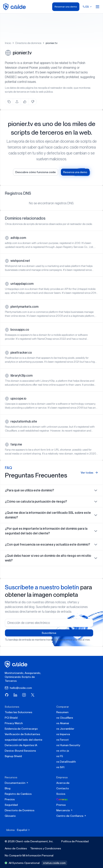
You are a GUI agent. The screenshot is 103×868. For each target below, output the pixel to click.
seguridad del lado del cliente (24, 740)
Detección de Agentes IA (21, 745)
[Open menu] (97, 7)
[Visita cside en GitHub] (7, 695)
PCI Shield (11, 718)
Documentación (17, 783)
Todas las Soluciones (19, 712)
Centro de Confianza (71, 816)
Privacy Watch (14, 723)
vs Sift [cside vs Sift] (60, 767)
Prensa (61, 805)
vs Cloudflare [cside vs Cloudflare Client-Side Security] (65, 718)
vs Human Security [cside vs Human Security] (68, 745)
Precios (10, 799)
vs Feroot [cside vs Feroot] (63, 740)
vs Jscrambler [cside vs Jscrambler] (65, 729)
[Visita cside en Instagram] (24, 695)
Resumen (62, 712)
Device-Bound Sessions (20, 751)
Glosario (10, 816)
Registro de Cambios (18, 794)
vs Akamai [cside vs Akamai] (63, 723)
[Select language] (87, 7)
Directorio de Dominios (20, 810)
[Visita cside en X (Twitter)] (33, 695)
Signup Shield (13, 756)
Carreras (62, 799)
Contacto (63, 788)
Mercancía (64, 810)
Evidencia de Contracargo (21, 729)
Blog (8, 788)
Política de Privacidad (75, 841)
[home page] (15, 7)
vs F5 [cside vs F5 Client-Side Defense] (60, 756)
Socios (61, 794)
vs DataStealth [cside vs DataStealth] (66, 762)
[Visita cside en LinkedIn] (15, 695)
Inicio (8, 43)
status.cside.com (54, 863)
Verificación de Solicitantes (22, 734)
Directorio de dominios (28, 43)
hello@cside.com (18, 688)
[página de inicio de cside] (17, 664)
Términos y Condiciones (46, 848)
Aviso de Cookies (16, 848)
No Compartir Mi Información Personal (29, 855)
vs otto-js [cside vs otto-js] (63, 751)
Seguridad (11, 805)
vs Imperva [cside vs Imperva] (63, 734)
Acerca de (63, 783)
